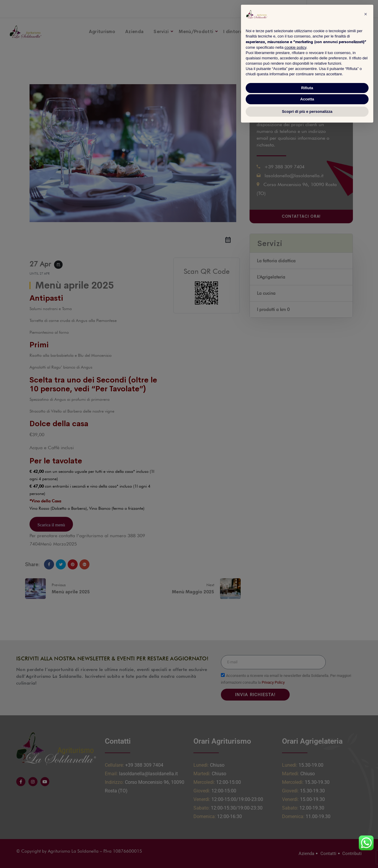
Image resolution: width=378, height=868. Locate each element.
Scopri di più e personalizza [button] (307, 111)
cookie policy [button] (295, 47)
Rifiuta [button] (307, 88)
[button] (366, 14)
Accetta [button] (307, 99)
